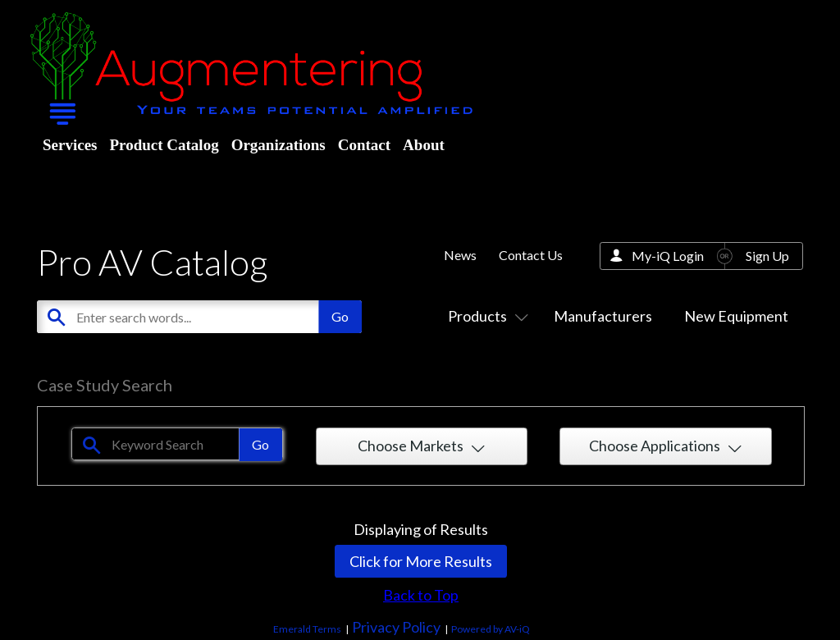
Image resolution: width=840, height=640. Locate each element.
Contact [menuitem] (364, 145)
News (460, 255)
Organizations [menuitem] (278, 145)
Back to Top (421, 595)
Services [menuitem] (70, 145)
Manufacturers (603, 316)
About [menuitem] (424, 145)
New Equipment (736, 316)
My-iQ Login (668, 256)
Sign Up (767, 256)
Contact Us (531, 255)
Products (485, 316)
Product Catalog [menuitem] (164, 145)
